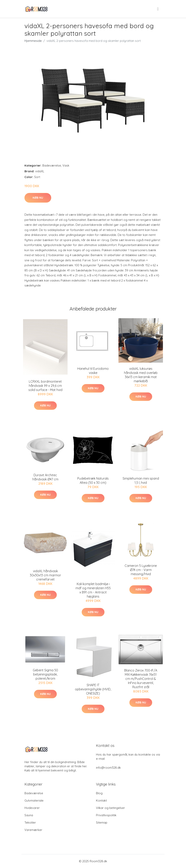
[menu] (158, 9)
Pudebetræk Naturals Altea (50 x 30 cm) (93, 480)
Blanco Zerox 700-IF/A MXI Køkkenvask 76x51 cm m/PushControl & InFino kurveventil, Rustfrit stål (141, 679)
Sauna (29, 815)
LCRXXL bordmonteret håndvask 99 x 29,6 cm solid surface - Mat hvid (45, 386)
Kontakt (101, 800)
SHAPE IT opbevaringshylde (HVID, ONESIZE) (93, 689)
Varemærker (33, 830)
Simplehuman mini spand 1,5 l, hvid (141, 480)
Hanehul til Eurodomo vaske (93, 371)
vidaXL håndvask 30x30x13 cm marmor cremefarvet (45, 575)
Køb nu (38, 198)
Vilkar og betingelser (110, 808)
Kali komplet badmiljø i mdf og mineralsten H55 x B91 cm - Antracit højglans (93, 590)
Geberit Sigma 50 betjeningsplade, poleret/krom (45, 674)
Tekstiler (30, 822)
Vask (66, 165)
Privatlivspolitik (106, 815)
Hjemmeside (33, 41)
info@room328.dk (108, 768)
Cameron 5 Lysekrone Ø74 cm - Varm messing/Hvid (141, 570)
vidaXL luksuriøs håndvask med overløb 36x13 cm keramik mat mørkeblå (141, 375)
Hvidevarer (32, 808)
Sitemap (102, 822)
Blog (99, 793)
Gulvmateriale (34, 800)
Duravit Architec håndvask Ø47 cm (45, 477)
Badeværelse (52, 165)
